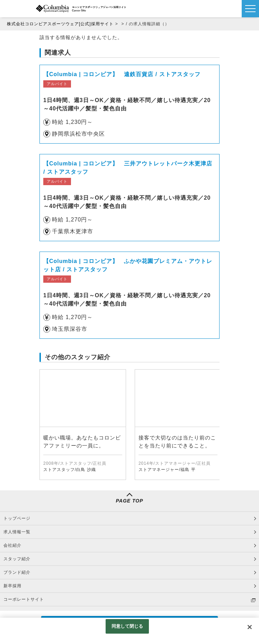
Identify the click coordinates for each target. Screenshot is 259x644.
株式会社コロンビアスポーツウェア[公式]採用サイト (60, 24)
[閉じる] (250, 627)
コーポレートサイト (24, 599)
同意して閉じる (127, 626)
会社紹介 (12, 545)
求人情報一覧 (17, 532)
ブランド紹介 (17, 572)
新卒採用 (12, 586)
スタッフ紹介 (17, 559)
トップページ (17, 518)
